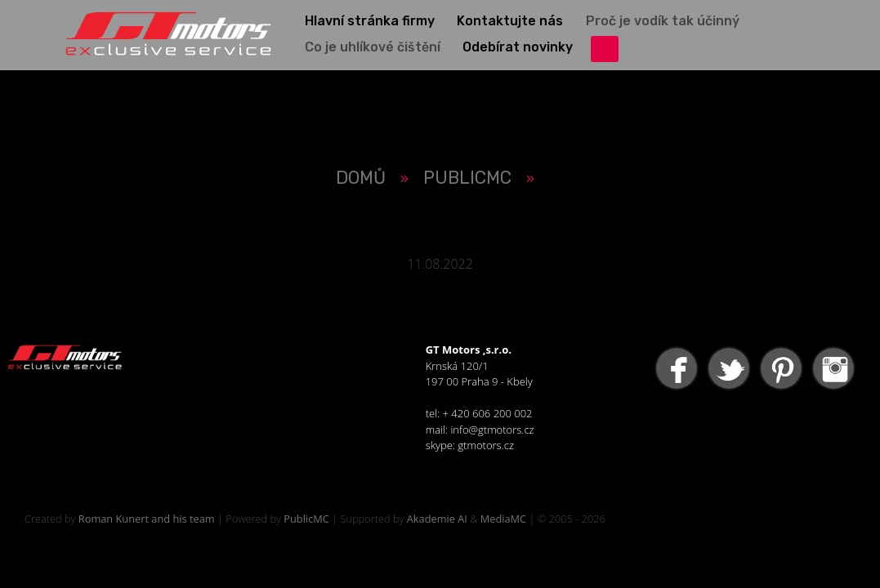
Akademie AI (437, 519)
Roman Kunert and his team (147, 519)
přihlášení (605, 49)
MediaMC (503, 519)
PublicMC (306, 519)
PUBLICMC (467, 178)
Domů (361, 178)
